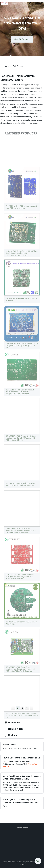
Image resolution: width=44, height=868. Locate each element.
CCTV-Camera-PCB (18, 94)
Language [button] (38, 4)
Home (7, 66)
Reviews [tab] (11, 735)
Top (38, 861)
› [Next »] (31, 708)
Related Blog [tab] (13, 723)
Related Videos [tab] (14, 729)
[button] (26, 4)
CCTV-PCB (30, 94)
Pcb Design (18, 66)
